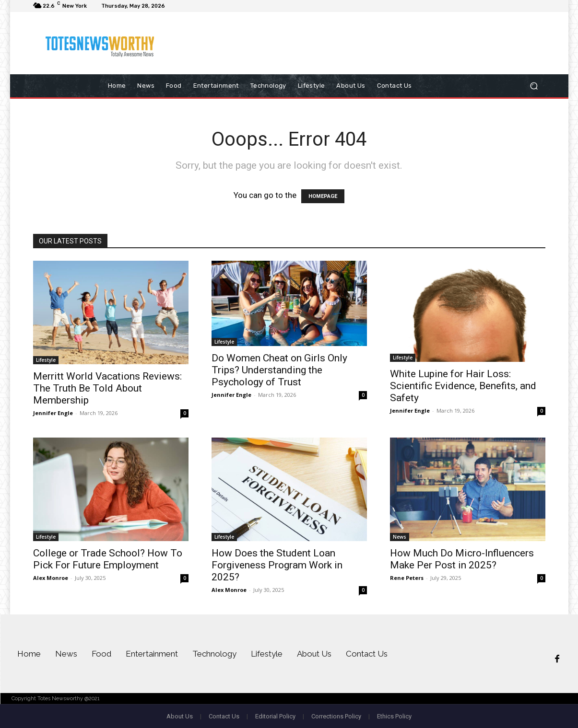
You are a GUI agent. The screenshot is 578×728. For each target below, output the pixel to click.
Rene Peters (407, 578)
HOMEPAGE (323, 196)
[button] (534, 86)
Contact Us (224, 716)
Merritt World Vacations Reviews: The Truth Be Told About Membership (107, 388)
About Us (180, 716)
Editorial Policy (275, 716)
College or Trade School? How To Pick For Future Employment (108, 559)
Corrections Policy (336, 716)
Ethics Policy (394, 716)
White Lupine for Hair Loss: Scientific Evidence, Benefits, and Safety (463, 386)
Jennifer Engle (53, 413)
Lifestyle (46, 360)
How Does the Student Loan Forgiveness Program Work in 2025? (277, 565)
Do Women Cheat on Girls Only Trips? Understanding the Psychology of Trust (279, 370)
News (400, 537)
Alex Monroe (51, 578)
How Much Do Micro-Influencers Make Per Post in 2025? (462, 559)
